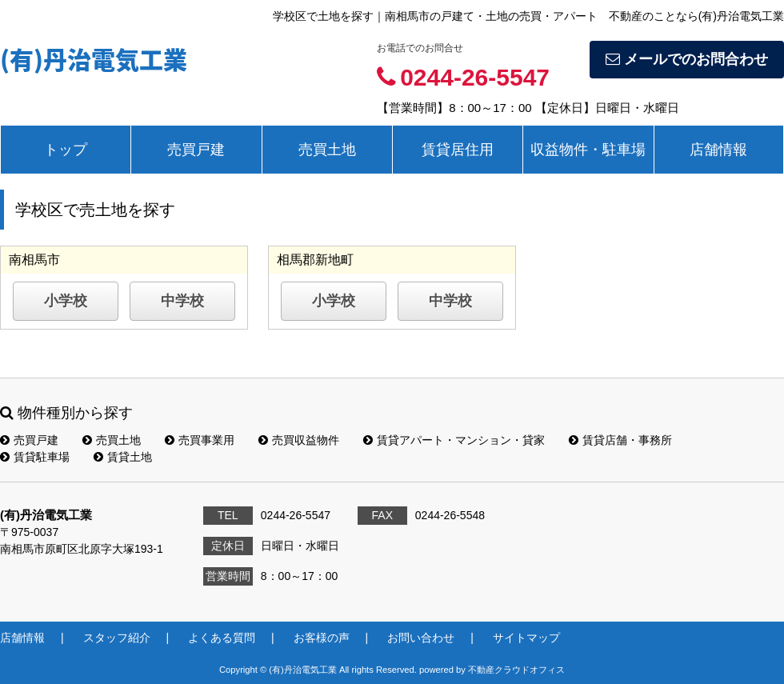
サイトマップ (526, 638)
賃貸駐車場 (35, 457)
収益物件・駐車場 (588, 150)
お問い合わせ (421, 638)
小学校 (66, 301)
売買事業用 (200, 440)
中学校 (182, 301)
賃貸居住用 (458, 150)
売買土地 (327, 150)
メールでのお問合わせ (687, 59)
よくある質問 (222, 638)
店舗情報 (718, 150)
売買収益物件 (299, 440)
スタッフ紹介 (117, 638)
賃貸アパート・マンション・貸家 (454, 440)
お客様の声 (322, 638)
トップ (66, 150)
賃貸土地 (123, 457)
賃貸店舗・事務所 (620, 440)
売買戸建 (196, 150)
